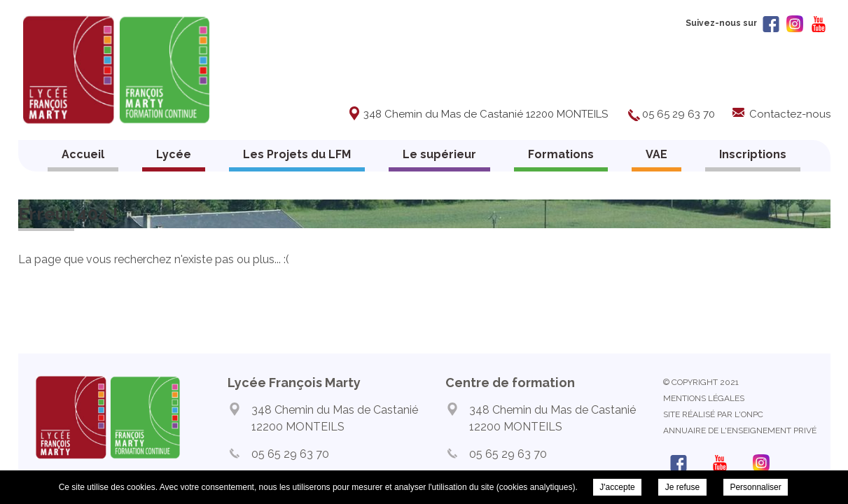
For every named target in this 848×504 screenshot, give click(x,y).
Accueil (83, 154)
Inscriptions (753, 154)
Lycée (174, 154)
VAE (656, 154)
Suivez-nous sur (732, 23)
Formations (561, 154)
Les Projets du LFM (297, 154)
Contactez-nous (790, 114)
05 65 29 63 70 (679, 114)
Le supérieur (439, 154)
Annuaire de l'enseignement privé (740, 430)
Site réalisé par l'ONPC (713, 414)
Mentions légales (704, 398)
